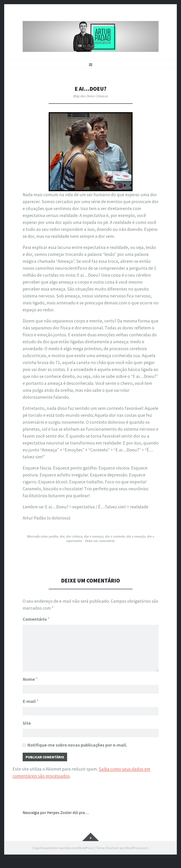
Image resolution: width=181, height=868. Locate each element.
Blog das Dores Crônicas (91, 96)
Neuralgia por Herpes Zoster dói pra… (53, 818)
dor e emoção (136, 536)
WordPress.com (137, 857)
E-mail (31, 700)
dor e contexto (115, 536)
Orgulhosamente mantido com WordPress (63, 857)
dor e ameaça (94, 536)
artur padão (49, 536)
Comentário (36, 619)
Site (27, 723)
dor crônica (74, 536)
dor (62, 536)
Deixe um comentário (100, 541)
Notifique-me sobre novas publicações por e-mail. (77, 746)
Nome (30, 677)
